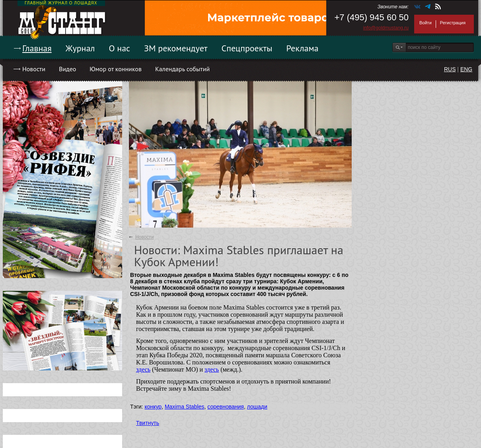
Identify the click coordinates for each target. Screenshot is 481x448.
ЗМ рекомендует (176, 48)
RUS (450, 69)
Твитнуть (148, 423)
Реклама (303, 48)
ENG (466, 69)
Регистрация (453, 23)
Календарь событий (182, 69)
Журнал (80, 48)
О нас (119, 48)
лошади (257, 407)
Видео (67, 69)
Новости (34, 69)
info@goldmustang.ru (386, 28)
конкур (153, 407)
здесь (143, 369)
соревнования (226, 407)
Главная (37, 48)
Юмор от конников (116, 69)
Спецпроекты (247, 48)
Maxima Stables (185, 407)
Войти (425, 23)
